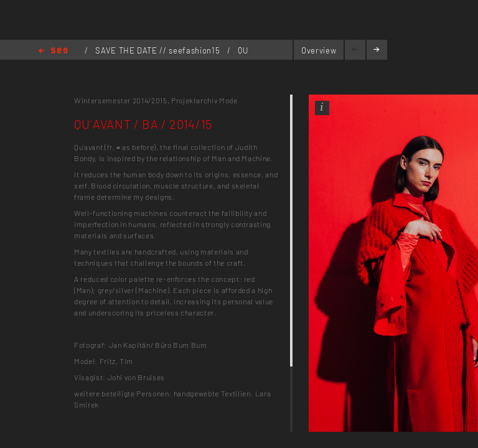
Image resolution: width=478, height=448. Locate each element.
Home (53, 51)
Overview (319, 50)
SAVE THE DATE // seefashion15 (159, 50)
